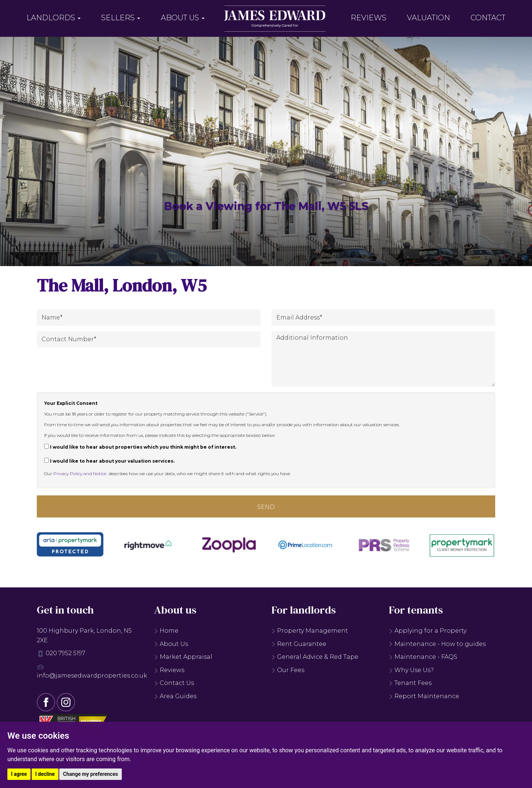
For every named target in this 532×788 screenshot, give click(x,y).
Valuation (428, 18)
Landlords (54, 18)
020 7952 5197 (65, 653)
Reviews (368, 18)
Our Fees (288, 670)
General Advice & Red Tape (315, 657)
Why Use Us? (411, 670)
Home (166, 631)
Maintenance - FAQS (423, 657)
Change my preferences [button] (90, 774)
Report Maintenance (424, 696)
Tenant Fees (410, 683)
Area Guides (175, 696)
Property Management (310, 631)
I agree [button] (19, 774)
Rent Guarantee (299, 644)
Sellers (121, 18)
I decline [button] (45, 774)
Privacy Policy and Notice (80, 473)
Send (266, 507)
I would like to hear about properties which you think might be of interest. (140, 447)
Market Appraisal (183, 657)
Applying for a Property (428, 631)
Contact (488, 18)
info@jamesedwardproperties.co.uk (92, 676)
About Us (183, 18)
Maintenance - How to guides (437, 644)
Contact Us (174, 683)
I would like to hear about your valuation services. (109, 461)
